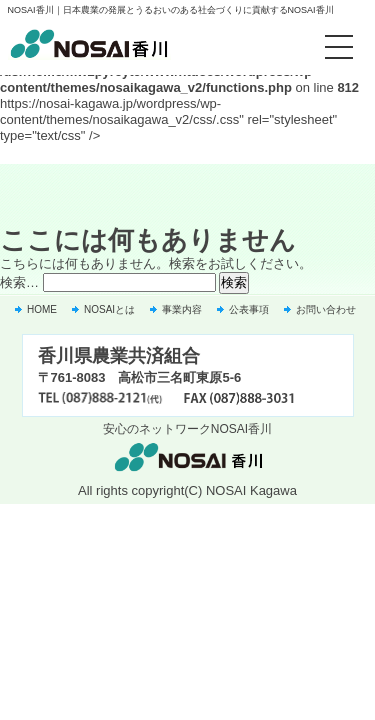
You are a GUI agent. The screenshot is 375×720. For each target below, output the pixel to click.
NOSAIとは (109, 309)
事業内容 (182, 309)
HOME (42, 309)
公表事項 (249, 309)
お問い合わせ (326, 309)
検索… (19, 282)
